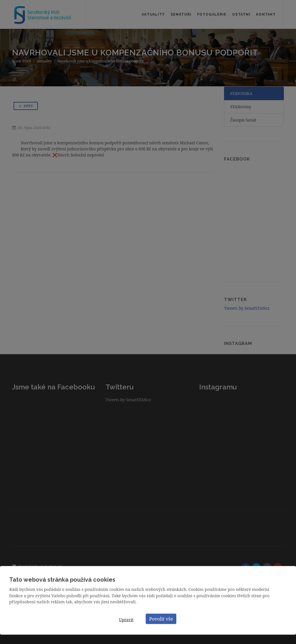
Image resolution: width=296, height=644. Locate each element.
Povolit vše (161, 619)
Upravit (126, 620)
